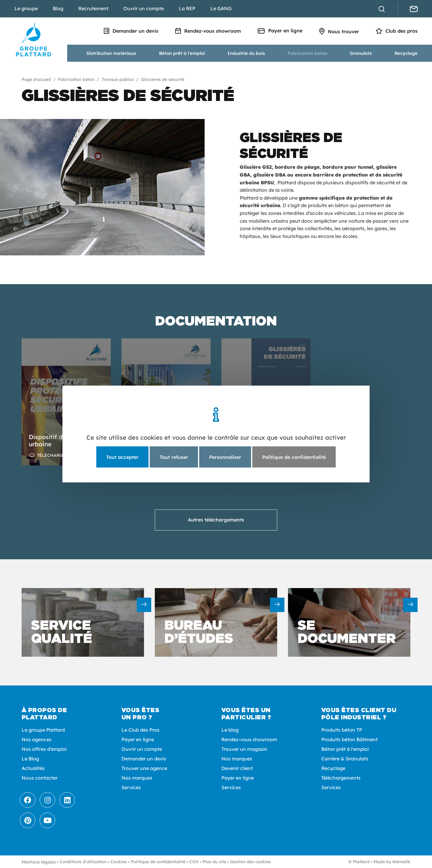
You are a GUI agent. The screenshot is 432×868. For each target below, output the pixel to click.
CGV (194, 862)
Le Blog (30, 759)
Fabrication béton (307, 53)
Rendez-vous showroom (208, 31)
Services (131, 787)
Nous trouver (339, 31)
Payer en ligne (280, 31)
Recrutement (93, 8)
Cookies (119, 862)
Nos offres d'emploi (44, 749)
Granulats (361, 53)
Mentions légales (39, 862)
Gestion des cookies (250, 862)
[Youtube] (47, 820)
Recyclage (406, 53)
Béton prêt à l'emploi (182, 53)
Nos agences (37, 739)
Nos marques (137, 778)
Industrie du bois (246, 53)
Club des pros (397, 31)
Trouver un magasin (244, 749)
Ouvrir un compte (144, 8)
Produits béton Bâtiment (349, 739)
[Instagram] (47, 800)
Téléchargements (341, 778)
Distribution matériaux (111, 53)
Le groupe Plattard (43, 730)
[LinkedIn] (67, 800)
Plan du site (214, 862)
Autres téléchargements (216, 520)
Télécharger (53, 455)
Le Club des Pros (141, 730)
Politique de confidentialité (158, 862)
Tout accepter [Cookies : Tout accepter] (122, 457)
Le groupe (26, 8)
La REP (187, 8)
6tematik (401, 862)
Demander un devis (131, 31)
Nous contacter (40, 778)
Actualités (33, 768)
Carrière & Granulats (345, 759)
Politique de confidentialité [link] (294, 457)
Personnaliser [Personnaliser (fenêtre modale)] (225, 457)
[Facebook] (28, 800)
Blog (58, 8)
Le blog (230, 730)
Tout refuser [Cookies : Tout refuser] (174, 457)
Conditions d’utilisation (83, 862)
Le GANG (221, 8)
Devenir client (237, 768)
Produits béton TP (342, 730)
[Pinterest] (28, 820)
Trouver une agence (144, 768)
